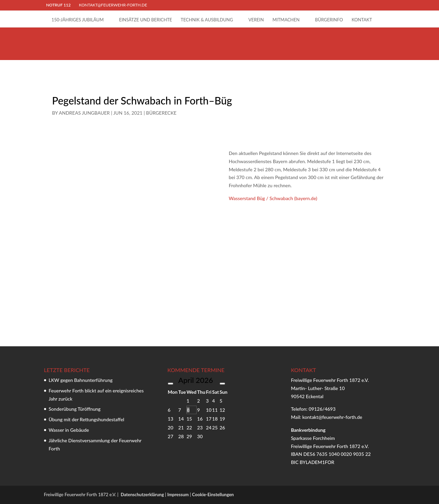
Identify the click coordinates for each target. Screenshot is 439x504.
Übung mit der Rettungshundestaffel (87, 419)
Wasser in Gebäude (69, 430)
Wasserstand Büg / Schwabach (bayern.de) (273, 198)
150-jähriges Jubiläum (78, 20)
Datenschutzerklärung (142, 495)
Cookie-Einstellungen (213, 495)
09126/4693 (322, 409)
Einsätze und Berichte (145, 20)
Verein (256, 20)
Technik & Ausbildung (207, 20)
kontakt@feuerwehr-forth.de (333, 417)
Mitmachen (286, 20)
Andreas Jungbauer (84, 113)
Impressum (178, 495)
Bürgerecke (161, 113)
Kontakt (362, 20)
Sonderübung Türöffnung (75, 409)
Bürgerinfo (329, 20)
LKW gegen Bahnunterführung (81, 380)
